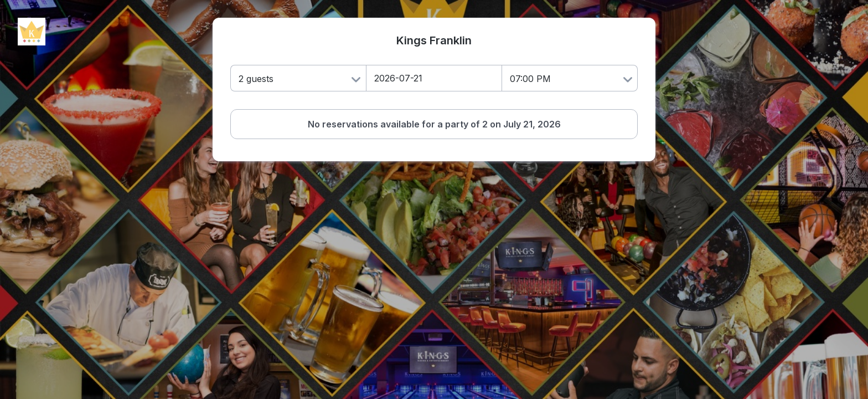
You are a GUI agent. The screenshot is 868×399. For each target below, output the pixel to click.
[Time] (570, 78)
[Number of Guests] (298, 78)
